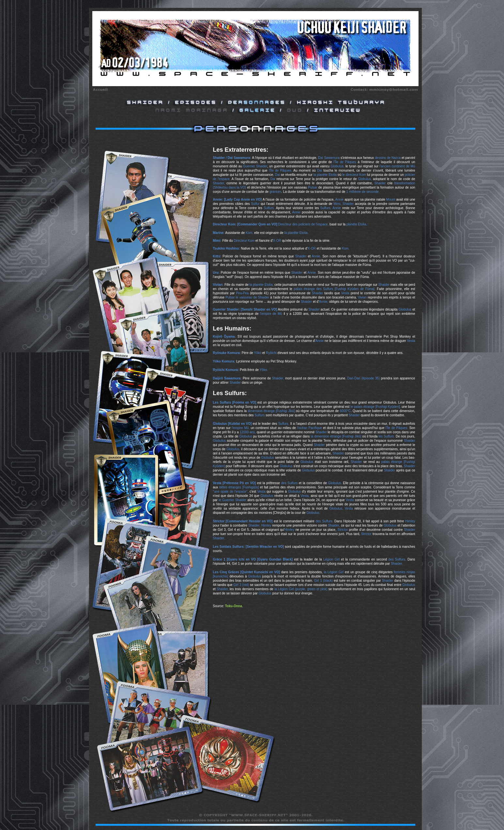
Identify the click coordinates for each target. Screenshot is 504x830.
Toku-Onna (234, 606)
